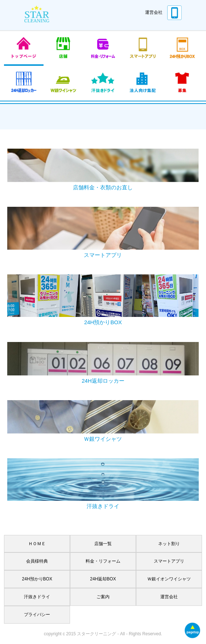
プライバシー (37, 615)
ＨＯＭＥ (37, 544)
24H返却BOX (103, 579)
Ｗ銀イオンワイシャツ (169, 579)
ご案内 (103, 597)
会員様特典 (37, 561)
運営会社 (154, 12)
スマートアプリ (169, 561)
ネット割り (169, 544)
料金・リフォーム (103, 561)
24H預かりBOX (37, 579)
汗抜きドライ (37, 597)
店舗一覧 (103, 544)
